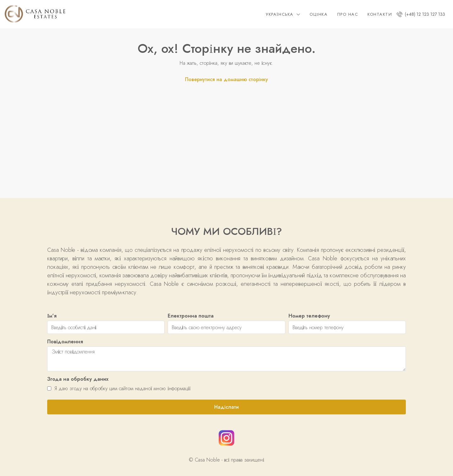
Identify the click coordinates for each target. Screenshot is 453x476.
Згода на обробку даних (78, 379)
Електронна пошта (191, 316)
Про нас (348, 14)
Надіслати (226, 407)
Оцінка (319, 14)
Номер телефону (309, 316)
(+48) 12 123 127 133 (421, 14)
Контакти (380, 14)
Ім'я (52, 316)
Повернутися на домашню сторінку (226, 79)
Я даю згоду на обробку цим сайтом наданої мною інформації (119, 388)
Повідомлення (65, 342)
